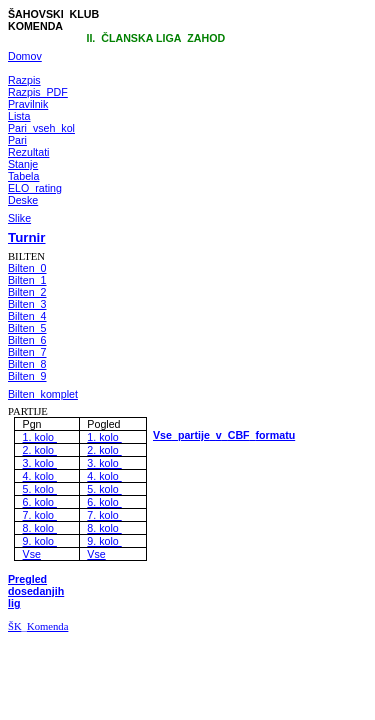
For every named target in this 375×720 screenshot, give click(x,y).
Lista (19, 116)
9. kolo (40, 541)
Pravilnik (28, 104)
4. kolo (40, 476)
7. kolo (40, 515)
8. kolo (40, 528)
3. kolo (40, 463)
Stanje (23, 164)
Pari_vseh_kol (41, 128)
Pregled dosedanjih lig (36, 591)
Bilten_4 (27, 316)
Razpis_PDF (38, 92)
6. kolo (40, 502)
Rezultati (28, 152)
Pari (17, 140)
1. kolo (40, 437)
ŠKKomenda (38, 626)
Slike (19, 218)
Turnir (27, 237)
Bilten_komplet (43, 394)
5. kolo (40, 489)
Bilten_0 (27, 268)
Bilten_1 (27, 280)
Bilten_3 (27, 304)
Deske (23, 200)
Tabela (23, 176)
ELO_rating (35, 188)
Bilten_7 (27, 352)
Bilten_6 (27, 340)
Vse (32, 554)
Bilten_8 (27, 364)
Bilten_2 (27, 292)
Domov (25, 56)
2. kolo (40, 450)
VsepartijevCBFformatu (224, 435)
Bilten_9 (27, 376)
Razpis (24, 80)
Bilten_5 (27, 328)
